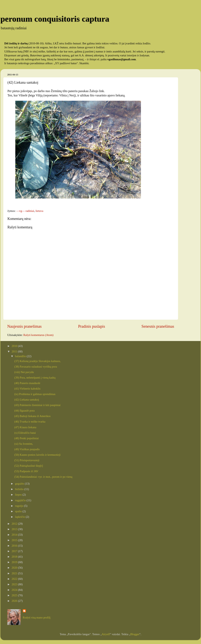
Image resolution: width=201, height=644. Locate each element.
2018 (15, 557)
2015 (15, 540)
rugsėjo (20, 506)
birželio (20, 489)
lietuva (39, 211)
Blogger (135, 634)
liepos (19, 495)
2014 (15, 535)
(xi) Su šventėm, (24, 444)
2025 (15, 595)
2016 (15, 546)
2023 (15, 584)
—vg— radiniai (25, 211)
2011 (15, 351)
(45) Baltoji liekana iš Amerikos (32, 416)
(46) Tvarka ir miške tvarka (30, 422)
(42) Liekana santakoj (27, 400)
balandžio (21, 356)
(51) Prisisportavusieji (27, 460)
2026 (15, 601)
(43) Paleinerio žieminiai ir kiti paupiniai (37, 405)
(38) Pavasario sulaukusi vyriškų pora (36, 367)
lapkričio (21, 517)
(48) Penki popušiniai (26, 438)
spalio (19, 511)
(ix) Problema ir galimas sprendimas (35, 394)
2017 (15, 551)
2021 (15, 573)
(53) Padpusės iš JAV (26, 471)
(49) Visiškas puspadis (27, 449)
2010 (15, 346)
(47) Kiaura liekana (25, 427)
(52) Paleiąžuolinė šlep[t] (29, 466)
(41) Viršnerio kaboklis (27, 389)
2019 (15, 562)
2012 (15, 524)
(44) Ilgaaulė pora (24, 411)
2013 (15, 529)
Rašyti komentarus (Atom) (38, 335)
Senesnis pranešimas (158, 326)
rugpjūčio (21, 500)
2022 (15, 579)
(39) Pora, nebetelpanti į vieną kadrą (35, 378)
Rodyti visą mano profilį (37, 617)
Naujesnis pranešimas (24, 326)
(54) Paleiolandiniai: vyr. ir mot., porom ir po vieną (43, 477)
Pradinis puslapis (92, 326)
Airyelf (106, 634)
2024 (15, 590)
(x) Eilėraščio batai (25, 433)
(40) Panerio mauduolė (27, 383)
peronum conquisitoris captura (55, 19)
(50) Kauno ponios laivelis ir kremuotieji (37, 455)
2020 (15, 568)
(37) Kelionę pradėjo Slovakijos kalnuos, (37, 361)
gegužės (20, 484)
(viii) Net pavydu (24, 372)
